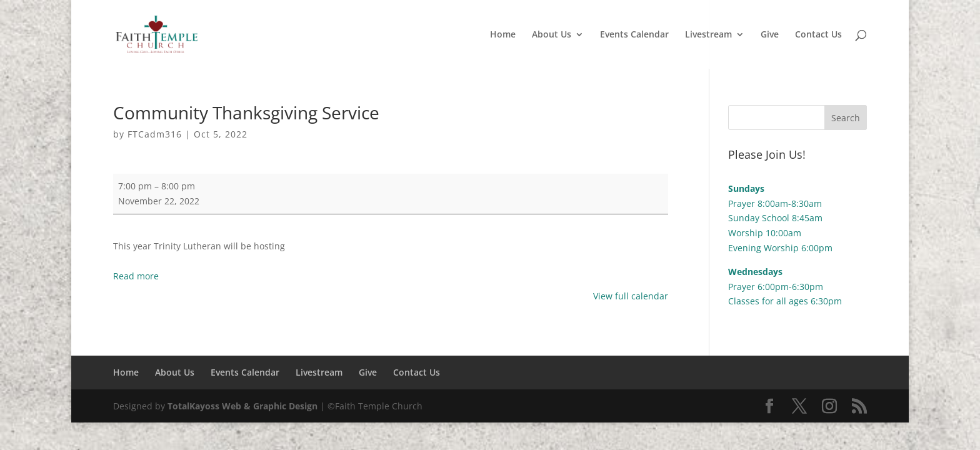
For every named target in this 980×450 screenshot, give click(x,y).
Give (770, 35)
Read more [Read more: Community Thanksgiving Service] (136, 276)
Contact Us (818, 35)
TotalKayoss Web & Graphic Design (242, 406)
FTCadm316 (155, 134)
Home (503, 35)
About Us (552, 35)
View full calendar (631, 296)
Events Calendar (634, 35)
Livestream (708, 35)
